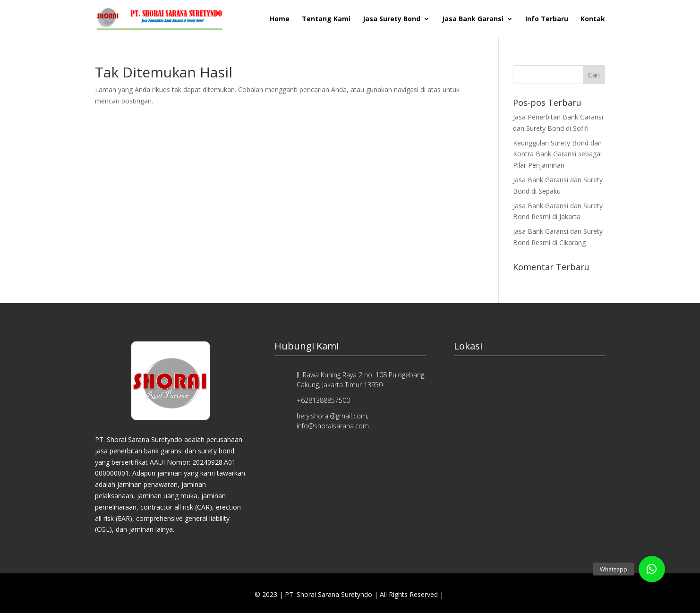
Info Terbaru (547, 19)
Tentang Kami (326, 19)
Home (280, 19)
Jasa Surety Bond (392, 19)
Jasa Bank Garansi (473, 19)
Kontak (593, 19)
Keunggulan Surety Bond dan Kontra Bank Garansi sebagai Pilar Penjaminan (557, 154)
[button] (652, 569)
